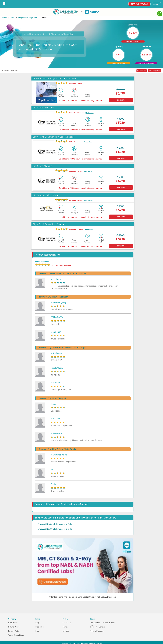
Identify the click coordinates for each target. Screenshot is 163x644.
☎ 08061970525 (139, 4)
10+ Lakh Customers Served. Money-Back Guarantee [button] (49, 34)
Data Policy (13, 623)
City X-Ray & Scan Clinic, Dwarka (48, 224)
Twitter (65, 627)
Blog (37, 631)
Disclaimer (40, 627)
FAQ (37, 623)
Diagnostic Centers (97, 627)
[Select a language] (156, 4)
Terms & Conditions (16, 635)
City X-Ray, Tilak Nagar (44, 108)
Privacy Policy (14, 631)
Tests (12, 18)
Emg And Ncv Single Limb (28, 18)
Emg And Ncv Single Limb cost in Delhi (55, 524)
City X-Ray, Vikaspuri (43, 166)
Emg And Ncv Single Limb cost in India (55, 529)
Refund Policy (14, 627)
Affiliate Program (97, 631)
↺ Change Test (154, 71)
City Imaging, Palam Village (46, 195)
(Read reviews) (90, 113)
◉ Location (142, 71)
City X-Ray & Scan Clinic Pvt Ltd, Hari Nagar (54, 137)
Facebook (67, 623)
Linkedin (66, 631)
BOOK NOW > (121, 100)
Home (4, 18)
